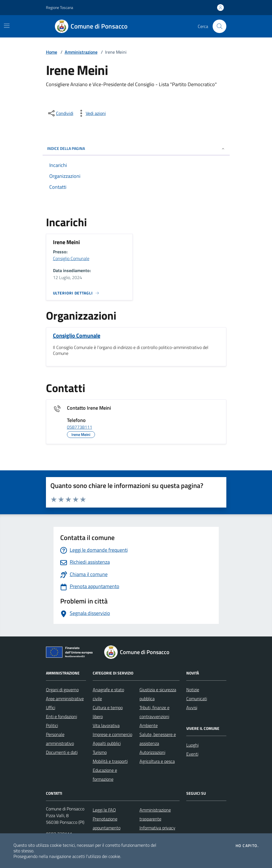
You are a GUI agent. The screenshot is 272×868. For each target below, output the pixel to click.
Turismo (100, 752)
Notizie (193, 690)
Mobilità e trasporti (110, 761)
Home (52, 52)
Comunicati (197, 699)
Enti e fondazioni (61, 716)
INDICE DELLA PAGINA (136, 148)
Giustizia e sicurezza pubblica (158, 694)
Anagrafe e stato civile (108, 694)
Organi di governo (62, 690)
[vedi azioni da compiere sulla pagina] (91, 113)
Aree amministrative (65, 699)
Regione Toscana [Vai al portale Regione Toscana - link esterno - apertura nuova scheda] (60, 7)
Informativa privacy (157, 828)
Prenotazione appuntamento (107, 823)
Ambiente (149, 725)
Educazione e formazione (105, 775)
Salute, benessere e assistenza (158, 739)
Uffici (51, 707)
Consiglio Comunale (71, 258)
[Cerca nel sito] (219, 26)
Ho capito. (247, 846)
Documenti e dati (62, 752)
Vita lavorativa (106, 725)
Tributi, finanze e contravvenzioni (154, 712)
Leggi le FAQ (104, 810)
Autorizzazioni (152, 752)
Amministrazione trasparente (155, 814)
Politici (52, 725)
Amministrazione (81, 52)
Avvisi (192, 707)
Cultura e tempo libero (108, 712)
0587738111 (80, 427)
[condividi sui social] (60, 113)
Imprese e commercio (112, 734)
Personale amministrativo (60, 739)
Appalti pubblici (107, 743)
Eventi (192, 754)
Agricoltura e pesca (157, 761)
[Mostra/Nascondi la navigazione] (7, 26)
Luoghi (192, 745)
